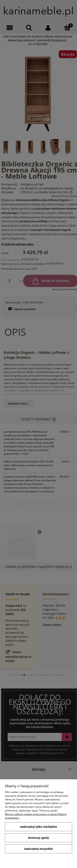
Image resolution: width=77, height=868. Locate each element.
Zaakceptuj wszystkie (38, 849)
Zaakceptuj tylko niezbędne (38, 827)
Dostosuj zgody (38, 838)
